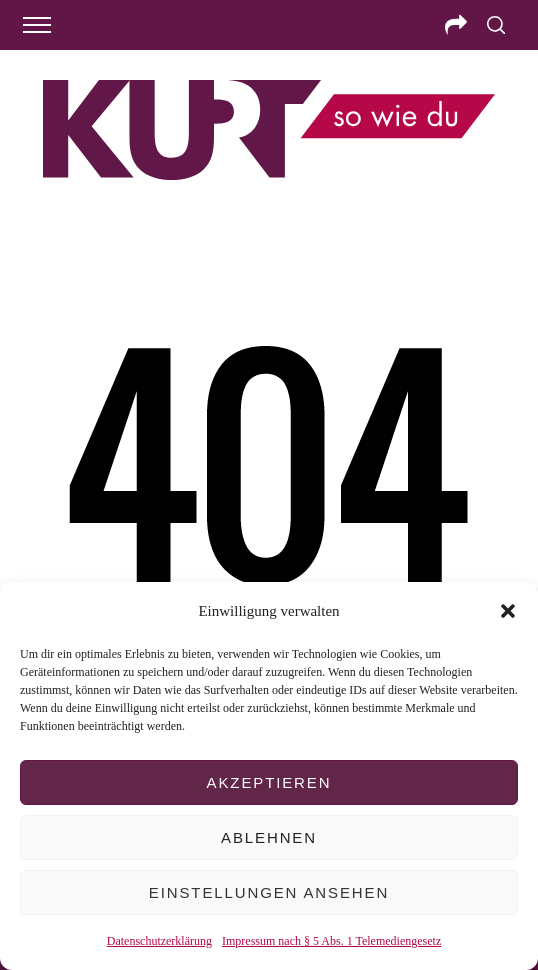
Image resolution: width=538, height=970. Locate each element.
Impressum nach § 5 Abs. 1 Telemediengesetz (331, 941)
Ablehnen (269, 837)
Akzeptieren (269, 782)
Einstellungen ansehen (269, 892)
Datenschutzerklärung (159, 941)
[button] (508, 611)
